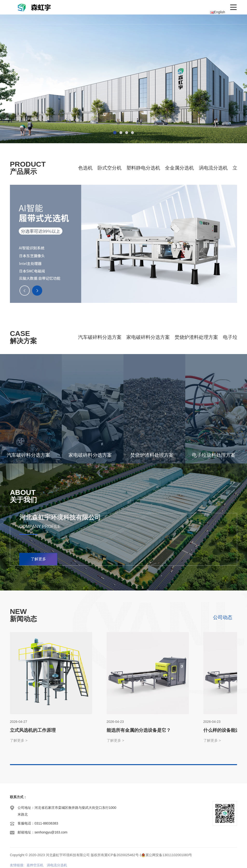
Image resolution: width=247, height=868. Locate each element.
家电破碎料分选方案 (148, 337)
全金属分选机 (179, 168)
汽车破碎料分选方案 (100, 337)
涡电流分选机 (213, 168)
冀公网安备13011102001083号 (169, 855)
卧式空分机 (110, 168)
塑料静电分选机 (143, 168)
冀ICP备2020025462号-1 (123, 855)
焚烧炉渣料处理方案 (196, 337)
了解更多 (38, 559)
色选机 (85, 168)
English (218, 12)
